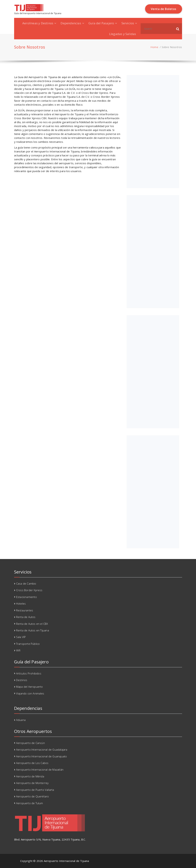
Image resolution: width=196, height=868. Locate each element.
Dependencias (71, 23)
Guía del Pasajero (101, 23)
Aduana (21, 720)
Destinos (22, 680)
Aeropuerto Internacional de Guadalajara (42, 750)
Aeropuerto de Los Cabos (32, 763)
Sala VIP (21, 637)
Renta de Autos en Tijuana (33, 630)
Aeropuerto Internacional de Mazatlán (40, 770)
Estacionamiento (26, 597)
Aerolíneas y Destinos (38, 23)
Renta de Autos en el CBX (32, 624)
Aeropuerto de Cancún (30, 743)
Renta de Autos (26, 617)
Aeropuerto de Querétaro (33, 796)
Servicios (128, 23)
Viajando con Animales (30, 693)
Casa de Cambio (26, 583)
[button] (178, 29)
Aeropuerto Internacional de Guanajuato (42, 756)
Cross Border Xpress (29, 590)
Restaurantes (25, 610)
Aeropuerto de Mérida (30, 776)
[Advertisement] (153, 132)
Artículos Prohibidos (29, 673)
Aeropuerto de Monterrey (32, 783)
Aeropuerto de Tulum (30, 803)
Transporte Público (28, 644)
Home (154, 47)
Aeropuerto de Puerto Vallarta (35, 790)
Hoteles (21, 604)
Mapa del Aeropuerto (29, 687)
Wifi (18, 650)
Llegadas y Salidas (123, 34)
